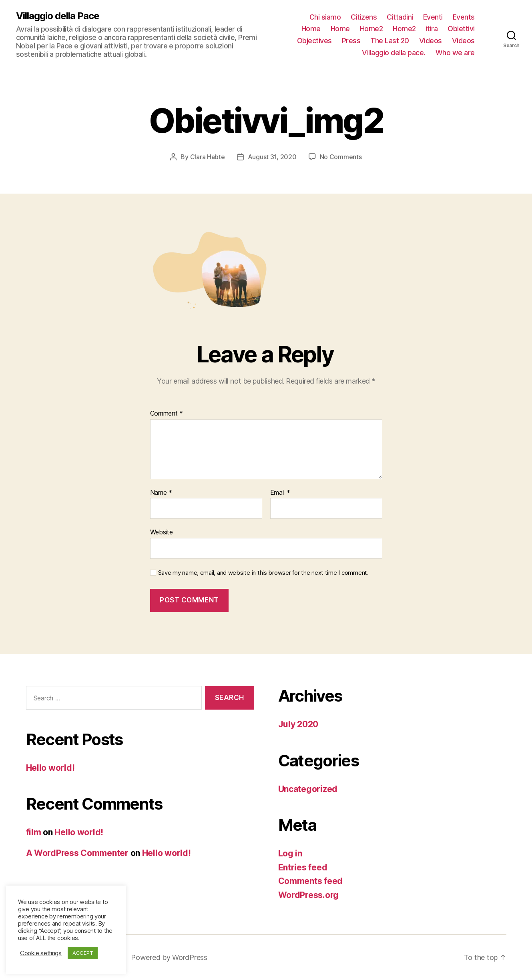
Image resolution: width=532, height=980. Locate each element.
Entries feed (303, 867)
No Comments (341, 157)
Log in (290, 853)
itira (432, 29)
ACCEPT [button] (83, 953)
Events (464, 17)
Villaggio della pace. (394, 53)
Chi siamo (325, 17)
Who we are (455, 53)
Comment (167, 414)
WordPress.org (309, 895)
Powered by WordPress (169, 957)
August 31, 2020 (272, 157)
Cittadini (400, 17)
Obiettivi (461, 29)
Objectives (314, 41)
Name (161, 493)
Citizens (364, 17)
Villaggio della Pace (58, 16)
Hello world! (50, 768)
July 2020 (298, 724)
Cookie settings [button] (41, 953)
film (34, 832)
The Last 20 (390, 41)
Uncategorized (308, 789)
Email (280, 493)
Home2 (371, 29)
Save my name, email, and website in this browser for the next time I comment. (263, 573)
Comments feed (311, 881)
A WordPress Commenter (77, 853)
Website (162, 532)
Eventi (433, 17)
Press (351, 41)
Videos (431, 41)
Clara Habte (208, 157)
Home (311, 29)
